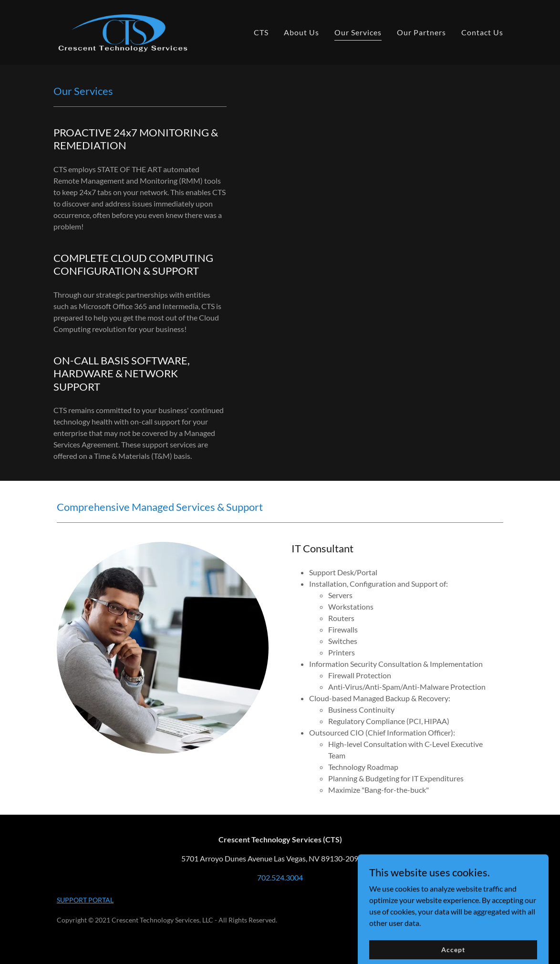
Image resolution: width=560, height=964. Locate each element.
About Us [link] (301, 32)
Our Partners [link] (421, 32)
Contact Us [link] (482, 32)
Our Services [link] (358, 32)
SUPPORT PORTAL (85, 900)
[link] (123, 31)
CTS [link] (261, 32)
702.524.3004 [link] (280, 877)
